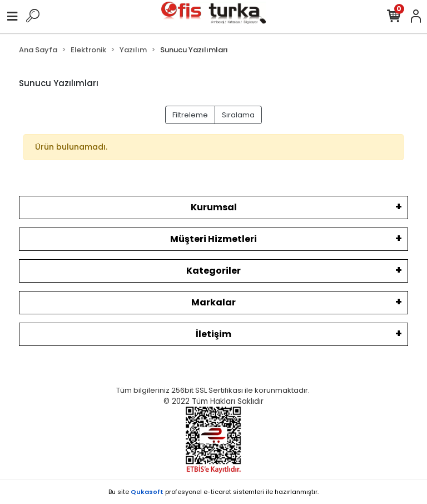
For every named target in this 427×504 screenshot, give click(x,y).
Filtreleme (190, 115)
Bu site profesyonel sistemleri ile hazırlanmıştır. (213, 492)
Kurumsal (214, 207)
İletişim (213, 334)
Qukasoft (147, 492)
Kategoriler (213, 271)
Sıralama (238, 115)
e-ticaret (217, 492)
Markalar (213, 302)
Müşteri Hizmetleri (213, 239)
